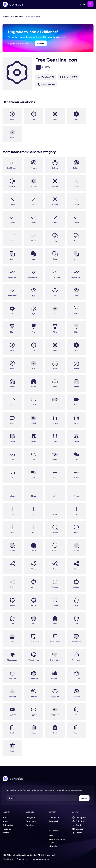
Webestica (32, 855)
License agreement (41, 859)
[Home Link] (13, 779)
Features (7, 829)
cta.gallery (54, 846)
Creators (30, 825)
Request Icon (55, 821)
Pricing (6, 833)
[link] (19, 16)
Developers (31, 821)
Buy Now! (41, 43)
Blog (51, 836)
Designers (30, 817)
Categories (8, 825)
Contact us (54, 817)
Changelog (22, 859)
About (5, 821)
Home (5, 817)
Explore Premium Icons (19, 43)
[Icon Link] (12, 115)
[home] (13, 4)
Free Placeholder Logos (57, 841)
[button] (90, 4)
